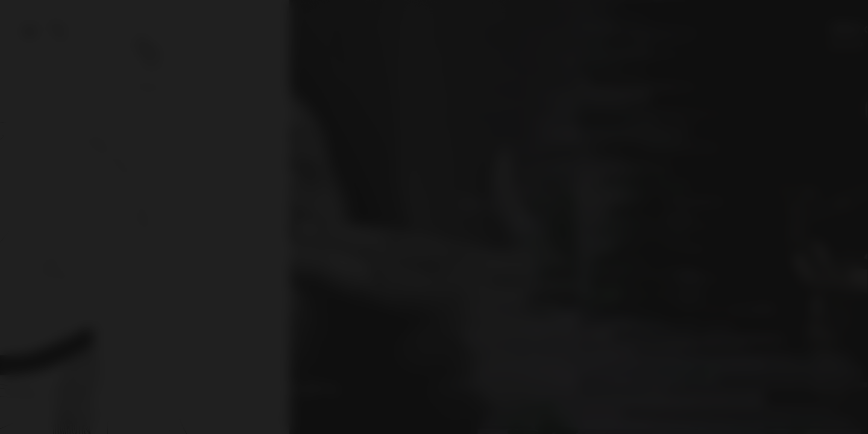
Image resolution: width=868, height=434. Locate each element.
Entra (434, 254)
